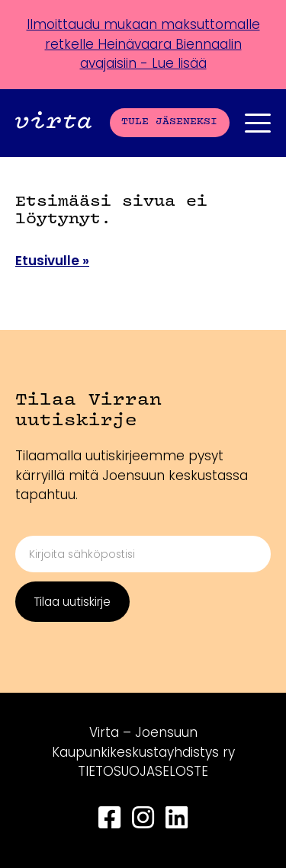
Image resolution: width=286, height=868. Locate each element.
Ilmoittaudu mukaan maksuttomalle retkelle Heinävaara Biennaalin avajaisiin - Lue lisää (143, 44)
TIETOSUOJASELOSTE (143, 771)
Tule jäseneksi (169, 122)
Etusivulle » (52, 261)
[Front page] (53, 122)
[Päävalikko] (258, 123)
